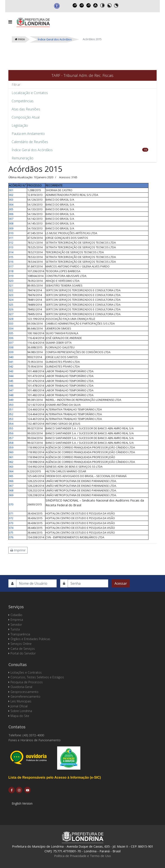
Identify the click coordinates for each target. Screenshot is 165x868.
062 (11, 462)
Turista (15, 629)
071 (11, 513)
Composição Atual (26, 117)
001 (11, 190)
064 (11, 471)
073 (11, 523)
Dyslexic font (96, 5)
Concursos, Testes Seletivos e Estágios (37, 677)
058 (11, 443)
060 (11, 452)
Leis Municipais (21, 701)
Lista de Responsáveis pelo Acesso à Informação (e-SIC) (55, 777)
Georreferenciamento (25, 696)
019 (11, 276)
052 (11, 414)
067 (11, 486)
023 (11, 295)
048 (11, 395)
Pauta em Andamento (28, 134)
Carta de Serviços (23, 649)
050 (11, 405)
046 (11, 386)
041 (11, 362)
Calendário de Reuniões (30, 142)
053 (11, 419)
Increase (75, 5)
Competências (23, 101)
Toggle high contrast (102, 5)
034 (11, 328)
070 (11, 504)
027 (11, 314)
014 (11, 252)
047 (11, 390)
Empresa (17, 620)
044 (11, 376)
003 (11, 200)
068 (11, 490)
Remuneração (22, 158)
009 (11, 228)
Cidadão (16, 615)
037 (11, 343)
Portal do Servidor (23, 653)
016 (11, 262)
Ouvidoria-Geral (21, 687)
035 (11, 333)
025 (11, 305)
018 (11, 271)
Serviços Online (21, 644)
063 (11, 467)
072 (11, 518)
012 (11, 243)
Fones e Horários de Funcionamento (34, 740)
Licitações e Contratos (26, 672)
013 (11, 247)
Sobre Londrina (21, 711)
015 (11, 257)
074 (11, 528)
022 (11, 290)
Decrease (82, 5)
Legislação (20, 125)
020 (11, 281)
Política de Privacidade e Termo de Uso (82, 856)
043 (11, 371)
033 (11, 323)
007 (11, 219)
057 (11, 438)
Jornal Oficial (19, 706)
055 (11, 428)
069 (11, 495)
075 (11, 532)
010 (11, 233)
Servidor (16, 625)
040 (11, 357)
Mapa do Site (20, 716)
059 (11, 447)
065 (11, 476)
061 (11, 457)
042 (11, 366)
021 (11, 285)
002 (11, 195)
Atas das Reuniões (26, 109)
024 (11, 300)
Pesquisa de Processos (27, 682)
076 (11, 537)
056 (11, 433)
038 (11, 347)
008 (11, 223)
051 (11, 409)
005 (11, 209)
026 (11, 309)
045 (11, 381)
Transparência (20, 634)
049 (11, 400)
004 (11, 204)
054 (11, 424)
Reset (89, 5)
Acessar (121, 583)
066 (11, 481)
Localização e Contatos (30, 93)
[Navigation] (10, 22)
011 (11, 238)
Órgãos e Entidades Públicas (30, 639)
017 (11, 266)
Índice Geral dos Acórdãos (32, 150)
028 (11, 319)
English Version (22, 803)
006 (11, 214)
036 (11, 338)
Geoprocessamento (24, 692)
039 (11, 352)
